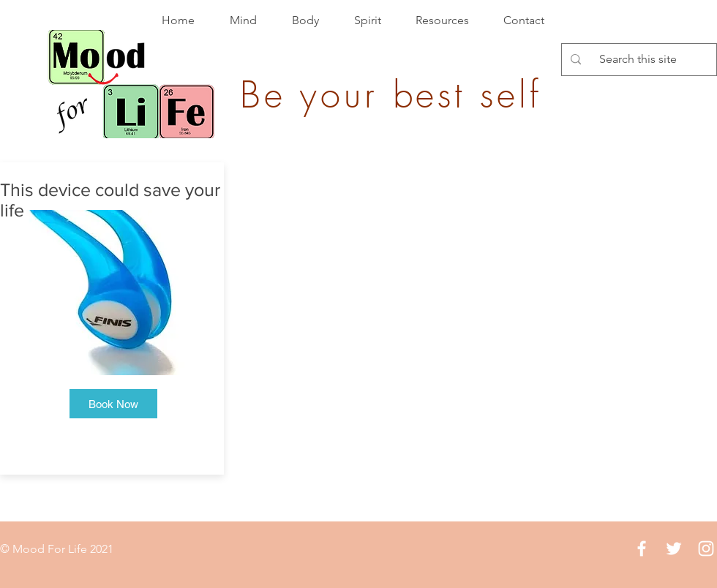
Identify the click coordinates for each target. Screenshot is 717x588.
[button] (113, 404)
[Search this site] (638, 60)
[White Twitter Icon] (674, 549)
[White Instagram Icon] (706, 549)
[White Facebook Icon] (642, 549)
